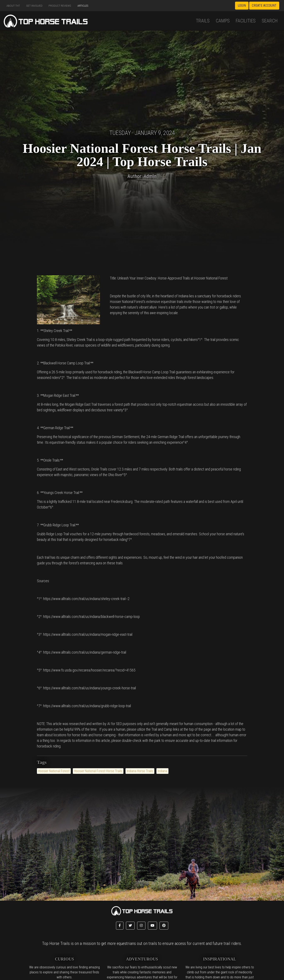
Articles (83, 6)
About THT (13, 6)
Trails (203, 21)
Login (242, 6)
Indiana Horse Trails (140, 771)
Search (270, 21)
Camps (223, 21)
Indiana (162, 771)
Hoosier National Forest (54, 771)
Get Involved (34, 6)
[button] (120, 926)
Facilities (246, 21)
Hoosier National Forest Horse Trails (98, 771)
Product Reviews (60, 6)
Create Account (264, 6)
